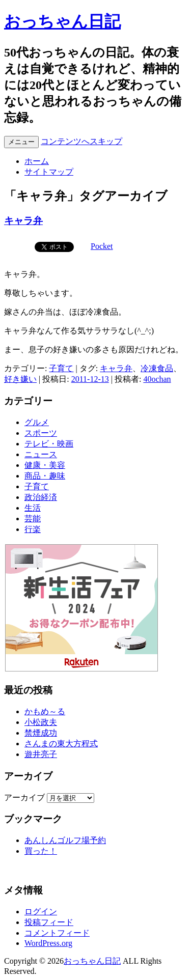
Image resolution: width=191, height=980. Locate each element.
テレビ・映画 (49, 444)
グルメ (37, 422)
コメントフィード (57, 933)
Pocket (102, 246)
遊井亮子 (41, 754)
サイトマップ (49, 172)
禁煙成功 (41, 733)
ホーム (37, 161)
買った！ (41, 851)
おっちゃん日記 (62, 21)
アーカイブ (24, 797)
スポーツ (41, 433)
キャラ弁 (23, 221)
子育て (61, 368)
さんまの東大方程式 (61, 744)
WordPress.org (48, 943)
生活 (33, 508)
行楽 (33, 529)
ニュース (41, 454)
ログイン (41, 912)
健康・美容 (45, 465)
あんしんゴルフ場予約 (65, 840)
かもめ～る (45, 711)
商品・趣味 (45, 476)
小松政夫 (41, 722)
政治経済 (41, 497)
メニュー (21, 142)
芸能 (33, 519)
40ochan (157, 379)
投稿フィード (49, 922)
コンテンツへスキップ (81, 141)
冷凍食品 (157, 368)
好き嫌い (20, 379)
